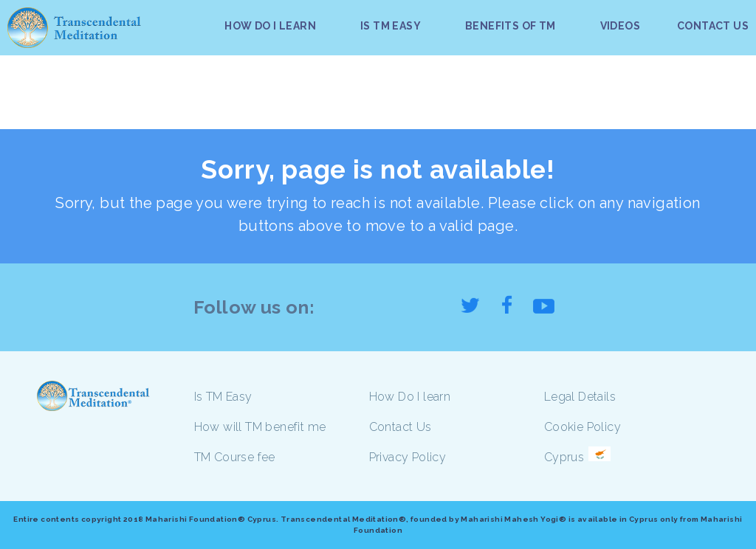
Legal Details (580, 397)
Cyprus (564, 457)
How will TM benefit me (260, 427)
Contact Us (401, 427)
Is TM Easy (223, 397)
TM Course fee (235, 457)
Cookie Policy (583, 427)
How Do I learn (410, 397)
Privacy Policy (408, 457)
